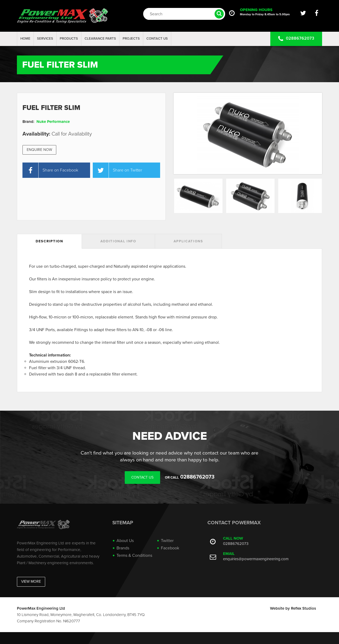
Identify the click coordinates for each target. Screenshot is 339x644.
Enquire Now (39, 150)
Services (45, 39)
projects (131, 39)
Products (69, 39)
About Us (125, 541)
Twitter (167, 541)
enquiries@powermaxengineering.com (256, 559)
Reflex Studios (303, 608)
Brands (123, 548)
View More (31, 582)
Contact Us (157, 39)
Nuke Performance (53, 122)
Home (25, 39)
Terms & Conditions (134, 555)
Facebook (170, 548)
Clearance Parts (100, 39)
